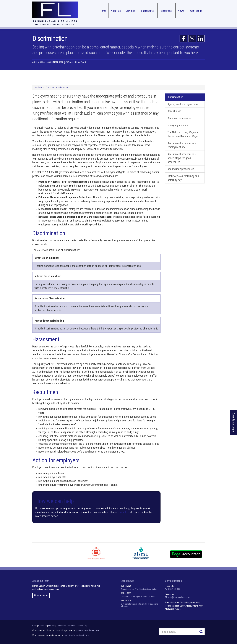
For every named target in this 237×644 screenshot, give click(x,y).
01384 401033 (44, 62)
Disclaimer (72, 626)
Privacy (80, 626)
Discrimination (175, 97)
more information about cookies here (76, 635)
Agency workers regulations (183, 104)
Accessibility (61, 626)
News (182, 11)
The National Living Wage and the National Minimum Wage (183, 134)
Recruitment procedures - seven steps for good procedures (182, 158)
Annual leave (174, 111)
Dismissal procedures (179, 118)
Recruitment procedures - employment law (182, 145)
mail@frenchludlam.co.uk (73, 62)
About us (116, 11)
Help (86, 626)
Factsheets (148, 11)
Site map (52, 626)
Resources (167, 11)
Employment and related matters (57, 87)
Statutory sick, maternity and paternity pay (183, 178)
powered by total (88, 630)
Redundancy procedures (181, 169)
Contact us (196, 11)
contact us (123, 512)
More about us (41, 595)
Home (103, 11)
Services (131, 11)
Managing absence (178, 125)
